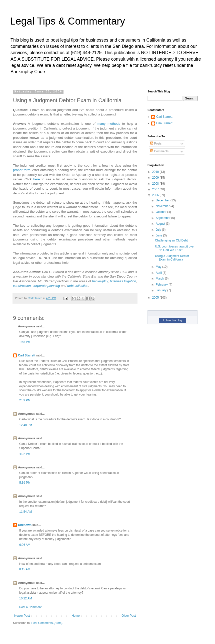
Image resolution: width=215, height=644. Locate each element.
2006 (156, 195)
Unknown (25, 525)
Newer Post (22, 616)
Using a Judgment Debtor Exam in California (172, 258)
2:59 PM (25, 400)
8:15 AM (25, 569)
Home (76, 616)
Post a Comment (30, 607)
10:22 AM (26, 598)
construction (22, 286)
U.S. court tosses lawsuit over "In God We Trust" (175, 248)
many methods (109, 124)
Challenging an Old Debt (171, 240)
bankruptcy (100, 281)
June (159, 235)
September (163, 218)
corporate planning (46, 286)
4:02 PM (25, 454)
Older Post (129, 616)
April (159, 273)
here (36, 179)
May (159, 267)
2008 (156, 184)
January (161, 290)
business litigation (123, 281)
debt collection (78, 286)
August (161, 224)
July (159, 230)
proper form (22, 170)
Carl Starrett (27, 355)
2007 (156, 189)
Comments (159, 151)
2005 (156, 298)
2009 (156, 178)
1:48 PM (25, 342)
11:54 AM (26, 512)
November (163, 206)
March (160, 279)
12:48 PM (26, 425)
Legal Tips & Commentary (67, 21)
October (161, 212)
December (163, 200)
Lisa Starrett (164, 123)
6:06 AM (25, 545)
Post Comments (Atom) (47, 623)
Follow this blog (172, 320)
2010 (156, 172)
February (162, 285)
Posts (156, 144)
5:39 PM (25, 483)
